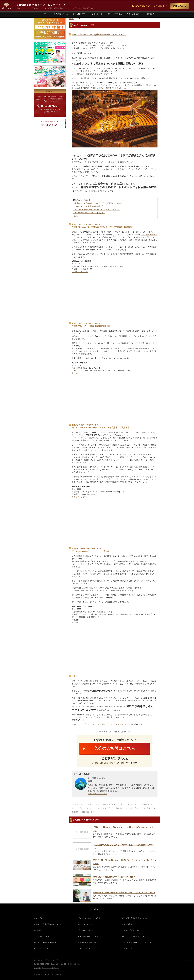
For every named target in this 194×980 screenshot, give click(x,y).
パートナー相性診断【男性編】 (46, 942)
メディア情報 (127, 948)
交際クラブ (151, 808)
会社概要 (38, 930)
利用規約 (151, 14)
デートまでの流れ (115, 14)
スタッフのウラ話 (85, 948)
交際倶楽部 (76, 812)
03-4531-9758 (50, 106)
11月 (79, 808)
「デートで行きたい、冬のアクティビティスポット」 (105, 724)
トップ (43, 14)
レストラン (141, 808)
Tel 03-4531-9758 (42, 964)
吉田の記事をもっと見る (98, 794)
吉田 (82, 804)
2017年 (86, 808)
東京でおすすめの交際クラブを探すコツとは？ (114, 877)
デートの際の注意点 (42, 936)
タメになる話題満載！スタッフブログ (137, 942)
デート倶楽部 (116, 808)
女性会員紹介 (97, 14)
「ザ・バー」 (118, 237)
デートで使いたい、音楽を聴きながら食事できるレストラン (99, 35)
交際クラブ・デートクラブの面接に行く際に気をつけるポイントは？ (124, 893)
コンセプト (38, 918)
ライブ (133, 808)
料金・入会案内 (133, 14)
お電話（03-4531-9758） (104, 763)
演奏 (88, 812)
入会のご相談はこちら (115, 748)
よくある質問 (127, 924)
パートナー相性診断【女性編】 (134, 936)
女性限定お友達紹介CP (87, 942)
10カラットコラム (41, 948)
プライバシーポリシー (87, 930)
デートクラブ (105, 808)
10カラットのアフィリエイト (90, 924)
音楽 (93, 812)
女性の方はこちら (61, 14)
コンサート (94, 808)
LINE (122, 763)
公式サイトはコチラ (80, 272)
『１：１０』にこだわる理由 (89, 918)
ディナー (126, 808)
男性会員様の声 (79, 14)
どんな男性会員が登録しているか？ (136, 918)
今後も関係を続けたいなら (88, 936)
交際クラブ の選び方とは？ (133, 930)
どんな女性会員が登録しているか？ (48, 924)
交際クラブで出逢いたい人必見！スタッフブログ (105, 804)
